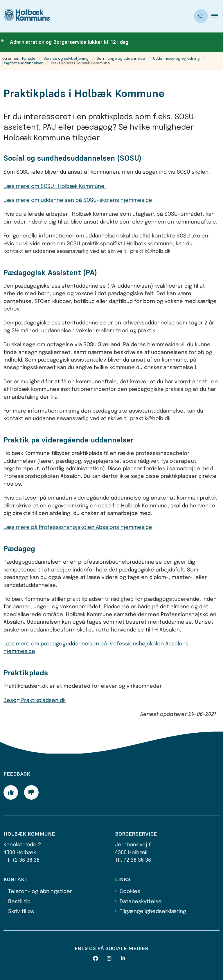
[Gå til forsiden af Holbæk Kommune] (25, 16)
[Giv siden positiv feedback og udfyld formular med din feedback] (11, 792)
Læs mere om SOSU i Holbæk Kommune (55, 186)
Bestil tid (19, 902)
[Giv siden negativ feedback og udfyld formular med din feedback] (31, 792)
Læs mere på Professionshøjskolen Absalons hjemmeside (78, 527)
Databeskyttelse (141, 902)
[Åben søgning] (201, 16)
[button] (217, 16)
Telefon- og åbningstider (40, 892)
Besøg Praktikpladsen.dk (35, 700)
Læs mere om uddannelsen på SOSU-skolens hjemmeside (78, 200)
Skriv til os (21, 912)
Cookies (130, 892)
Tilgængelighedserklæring (153, 912)
